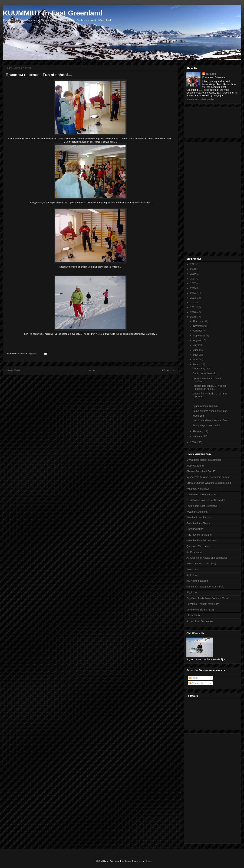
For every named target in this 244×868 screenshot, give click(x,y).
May (196, 355)
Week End (198, 416)
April (196, 359)
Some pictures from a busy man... (211, 411)
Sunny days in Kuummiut (206, 425)
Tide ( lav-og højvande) (199, 535)
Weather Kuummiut (197, 512)
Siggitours (192, 592)
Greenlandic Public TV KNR (202, 541)
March (197, 364)
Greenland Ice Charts (198, 523)
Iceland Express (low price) (201, 564)
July (196, 345)
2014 (193, 293)
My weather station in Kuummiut (204, 460)
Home (91, 370)
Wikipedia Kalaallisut (198, 489)
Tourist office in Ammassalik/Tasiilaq (206, 500)
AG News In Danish (197, 581)
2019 (193, 274)
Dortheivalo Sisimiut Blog (200, 610)
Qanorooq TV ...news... (199, 546)
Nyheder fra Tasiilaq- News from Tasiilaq (208, 477)
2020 (193, 269)
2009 (193, 317)
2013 (193, 298)
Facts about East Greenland (202, 506)
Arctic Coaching (195, 466)
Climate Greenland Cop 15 (201, 471)
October (198, 331)
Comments (196, 683)
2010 (193, 312)
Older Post (169, 370)
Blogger (149, 861)
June (196, 350)
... (194, 401)
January (198, 436)
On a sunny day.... (202, 368)
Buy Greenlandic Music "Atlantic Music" (208, 598)
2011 (193, 307)
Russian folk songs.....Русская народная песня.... (209, 387)
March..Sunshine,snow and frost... (211, 420)
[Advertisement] (202, 122)
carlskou (211, 74)
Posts (193, 678)
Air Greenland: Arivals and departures (207, 558)
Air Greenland (194, 552)
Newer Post (13, 370)
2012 (193, 303)
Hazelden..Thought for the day (203, 604)
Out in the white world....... (207, 373)
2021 (193, 264)
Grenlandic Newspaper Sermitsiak (205, 587)
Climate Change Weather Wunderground (209, 483)
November (199, 326)
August (197, 340)
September (199, 336)
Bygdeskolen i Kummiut (205, 406)
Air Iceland (192, 575)
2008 (193, 442)
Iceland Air (192, 569)
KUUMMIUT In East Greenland (53, 13)
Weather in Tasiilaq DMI (199, 517)
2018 (193, 279)
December (199, 321)
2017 (193, 283)
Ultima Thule (193, 615)
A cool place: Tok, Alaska (200, 621)
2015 (193, 288)
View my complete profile (200, 99)
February (198, 431)
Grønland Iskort (195, 529)
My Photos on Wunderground (202, 494)
